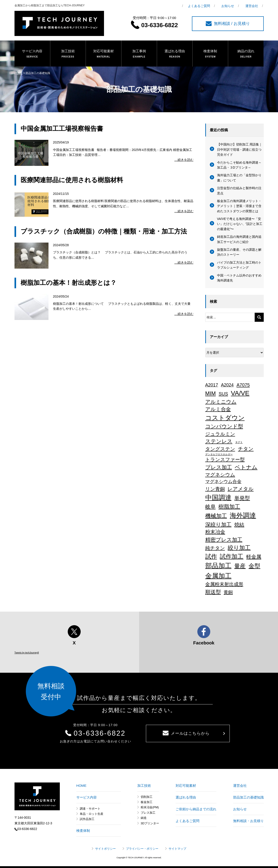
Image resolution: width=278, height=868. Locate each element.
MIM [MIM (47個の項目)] (211, 393)
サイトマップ (177, 849)
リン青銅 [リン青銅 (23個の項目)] (215, 489)
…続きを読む (184, 160)
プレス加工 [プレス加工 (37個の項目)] (219, 467)
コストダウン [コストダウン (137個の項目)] (225, 418)
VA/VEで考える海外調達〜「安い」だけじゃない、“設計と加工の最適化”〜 (240, 224)
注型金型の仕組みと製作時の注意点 (239, 191)
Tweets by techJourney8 (27, 653)
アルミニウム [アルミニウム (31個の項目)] (221, 402)
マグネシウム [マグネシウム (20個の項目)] (220, 475)
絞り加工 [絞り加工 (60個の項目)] (239, 548)
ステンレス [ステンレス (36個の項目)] (219, 441)
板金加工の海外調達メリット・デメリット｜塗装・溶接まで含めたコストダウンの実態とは (239, 206)
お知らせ (228, 6)
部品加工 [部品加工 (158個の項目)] (218, 566)
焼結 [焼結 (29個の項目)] (239, 525)
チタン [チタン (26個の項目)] (246, 449)
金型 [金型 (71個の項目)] (254, 566)
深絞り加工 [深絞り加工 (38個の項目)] (218, 525)
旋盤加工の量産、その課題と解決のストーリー (239, 252)
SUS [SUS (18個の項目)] (223, 394)
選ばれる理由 (175, 54)
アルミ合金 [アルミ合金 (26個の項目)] (218, 409)
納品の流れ (246, 54)
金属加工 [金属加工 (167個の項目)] (218, 576)
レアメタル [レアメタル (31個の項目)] (241, 489)
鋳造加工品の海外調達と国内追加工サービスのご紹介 (239, 239)
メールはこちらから (186, 733)
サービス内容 (32, 54)
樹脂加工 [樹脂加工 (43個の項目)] (229, 507)
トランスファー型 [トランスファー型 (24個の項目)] (225, 460)
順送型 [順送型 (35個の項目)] (213, 592)
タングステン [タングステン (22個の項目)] (220, 449)
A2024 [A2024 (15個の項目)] (227, 385)
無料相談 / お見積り (228, 24)
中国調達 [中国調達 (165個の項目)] (218, 498)
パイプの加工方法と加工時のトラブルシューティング (239, 265)
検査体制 (210, 54)
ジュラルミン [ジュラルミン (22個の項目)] (220, 434)
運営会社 (252, 6)
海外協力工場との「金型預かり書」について (239, 178)
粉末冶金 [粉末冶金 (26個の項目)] (215, 532)
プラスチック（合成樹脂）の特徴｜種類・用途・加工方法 (104, 231)
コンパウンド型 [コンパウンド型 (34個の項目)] (224, 426)
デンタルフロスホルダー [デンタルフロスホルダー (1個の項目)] (219, 454)
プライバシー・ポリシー (142, 849)
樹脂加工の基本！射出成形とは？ (69, 283)
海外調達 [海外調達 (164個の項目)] (243, 515)
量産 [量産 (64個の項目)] (240, 566)
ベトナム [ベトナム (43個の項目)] (246, 467)
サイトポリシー (105, 849)
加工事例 (139, 54)
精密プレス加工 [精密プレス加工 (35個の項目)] (224, 540)
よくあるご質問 (199, 6)
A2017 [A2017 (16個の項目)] (212, 385)
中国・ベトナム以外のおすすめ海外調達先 (239, 278)
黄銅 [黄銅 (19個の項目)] (228, 592)
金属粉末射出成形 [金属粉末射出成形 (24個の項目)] (224, 584)
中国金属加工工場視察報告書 (62, 129)
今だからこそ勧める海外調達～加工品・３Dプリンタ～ (239, 165)
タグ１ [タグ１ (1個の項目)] (239, 442)
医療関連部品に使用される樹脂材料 (72, 180)
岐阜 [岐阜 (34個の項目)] (210, 507)
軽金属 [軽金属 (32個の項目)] (254, 557)
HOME (19, 73)
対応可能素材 (104, 54)
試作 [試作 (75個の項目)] (211, 556)
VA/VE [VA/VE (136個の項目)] (240, 393)
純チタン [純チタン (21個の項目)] (215, 548)
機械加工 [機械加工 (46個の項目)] (216, 516)
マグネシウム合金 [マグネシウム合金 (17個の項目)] (223, 482)
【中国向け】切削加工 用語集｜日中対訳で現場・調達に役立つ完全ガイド (240, 149)
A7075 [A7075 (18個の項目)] (243, 385)
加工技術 (68, 54)
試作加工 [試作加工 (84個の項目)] (232, 556)
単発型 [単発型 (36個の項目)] (242, 498)
